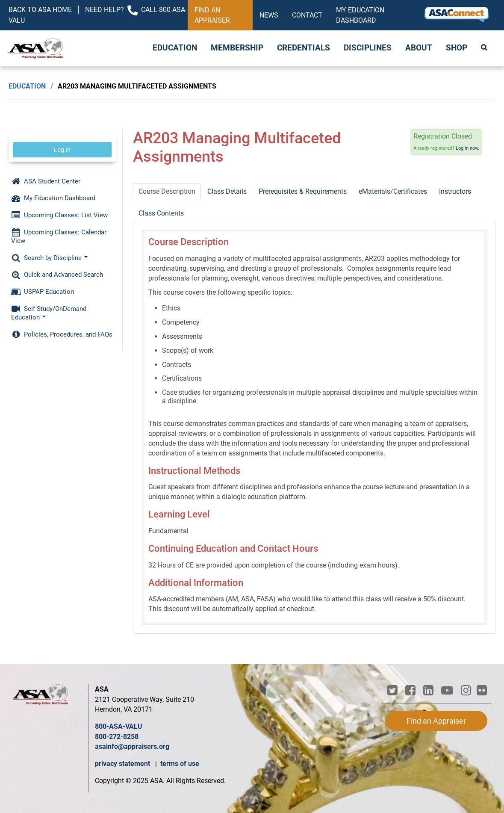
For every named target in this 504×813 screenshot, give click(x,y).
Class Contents (161, 213)
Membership (237, 48)
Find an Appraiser (212, 15)
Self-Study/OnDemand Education (49, 313)
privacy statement (123, 764)
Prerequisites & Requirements (303, 191)
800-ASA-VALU (119, 726)
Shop (457, 48)
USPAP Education (43, 292)
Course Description (167, 191)
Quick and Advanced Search (57, 275)
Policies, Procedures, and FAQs (62, 334)
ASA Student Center (46, 181)
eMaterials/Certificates (393, 191)
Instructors (455, 191)
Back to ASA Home (40, 10)
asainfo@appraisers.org (132, 746)
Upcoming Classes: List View (59, 215)
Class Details (227, 191)
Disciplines (368, 48)
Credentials (304, 48)
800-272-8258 (117, 737)
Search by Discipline (49, 258)
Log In (62, 150)
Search (485, 48)
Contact (307, 15)
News (269, 15)
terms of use (180, 764)
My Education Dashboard (360, 15)
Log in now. (467, 148)
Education (175, 48)
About (419, 48)
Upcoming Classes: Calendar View (59, 237)
